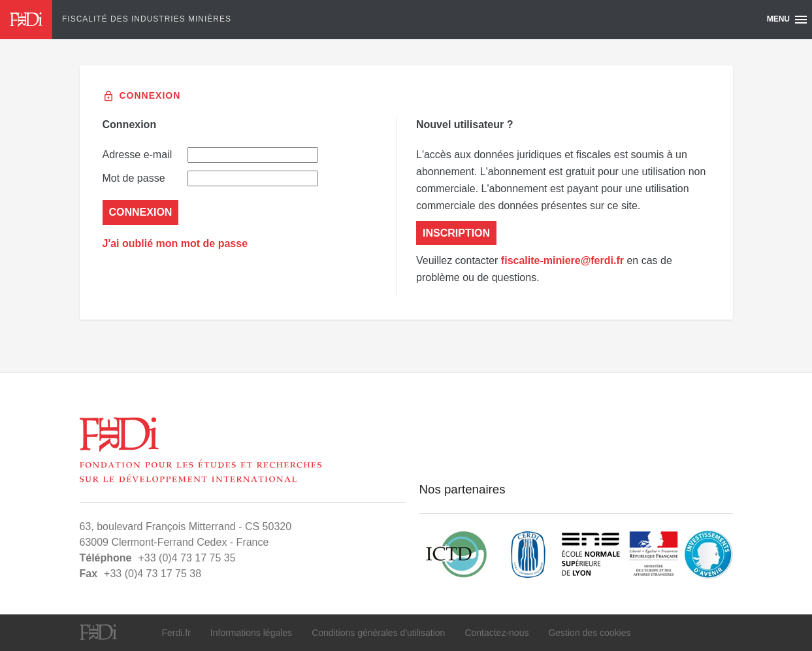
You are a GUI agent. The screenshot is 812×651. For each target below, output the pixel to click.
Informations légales (251, 633)
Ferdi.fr (176, 633)
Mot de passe (210, 178)
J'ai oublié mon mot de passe (175, 243)
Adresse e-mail (210, 155)
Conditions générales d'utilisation (378, 633)
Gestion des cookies (589, 633)
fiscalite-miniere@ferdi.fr (562, 260)
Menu (788, 20)
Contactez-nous (496, 633)
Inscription (456, 233)
